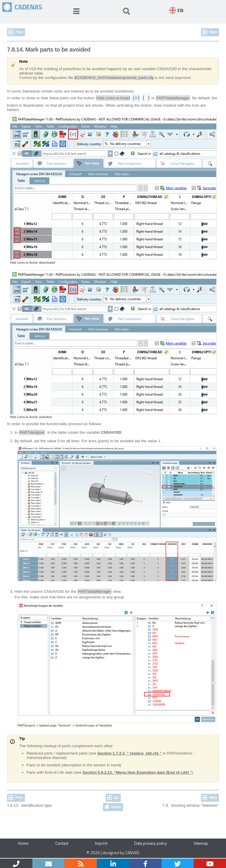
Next (213, 32)
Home (116, 807)
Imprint (101, 843)
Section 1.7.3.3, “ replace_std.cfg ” (130, 753)
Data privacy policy (151, 843)
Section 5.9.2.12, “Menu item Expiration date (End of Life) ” (137, 772)
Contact (62, 843)
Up (116, 798)
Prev (19, 32)
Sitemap (201, 843)
